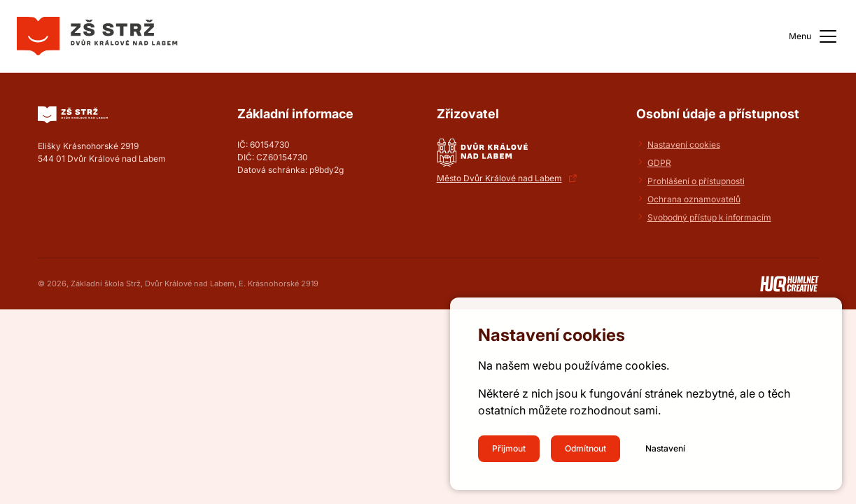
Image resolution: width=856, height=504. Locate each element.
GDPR (659, 163)
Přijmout (509, 448)
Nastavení (665, 448)
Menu (814, 36)
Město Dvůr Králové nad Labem (499, 178)
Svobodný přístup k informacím (709, 217)
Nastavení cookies (684, 145)
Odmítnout (585, 448)
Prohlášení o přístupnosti (696, 181)
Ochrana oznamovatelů (694, 199)
